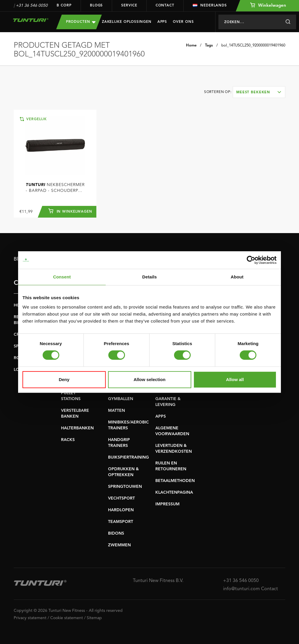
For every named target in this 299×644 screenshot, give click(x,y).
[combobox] (259, 92)
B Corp (64, 6)
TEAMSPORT (121, 522)
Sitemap (94, 618)
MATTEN (117, 411)
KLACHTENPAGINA (174, 493)
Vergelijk (33, 119)
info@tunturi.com (241, 589)
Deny (64, 379)
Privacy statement (30, 618)
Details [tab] (149, 277)
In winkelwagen (70, 211)
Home (191, 45)
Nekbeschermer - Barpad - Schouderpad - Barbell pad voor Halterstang (55, 188)
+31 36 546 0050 (32, 6)
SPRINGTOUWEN (125, 487)
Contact (165, 6)
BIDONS (116, 533)
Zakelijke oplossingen (127, 22)
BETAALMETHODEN (175, 481)
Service (129, 6)
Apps (162, 22)
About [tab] (237, 277)
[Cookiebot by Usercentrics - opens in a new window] (251, 260)
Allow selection (149, 379)
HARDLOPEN (121, 510)
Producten (81, 22)
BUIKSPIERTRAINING (128, 457)
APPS (161, 416)
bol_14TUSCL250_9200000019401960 (253, 45)
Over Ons (183, 22)
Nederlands (210, 6)
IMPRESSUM (167, 504)
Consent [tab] (62, 277)
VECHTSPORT (121, 498)
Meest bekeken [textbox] (253, 92)
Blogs (97, 6)
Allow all (235, 379)
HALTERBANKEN (77, 428)
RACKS (68, 440)
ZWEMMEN (119, 545)
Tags (209, 45)
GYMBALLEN (121, 399)
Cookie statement (67, 618)
